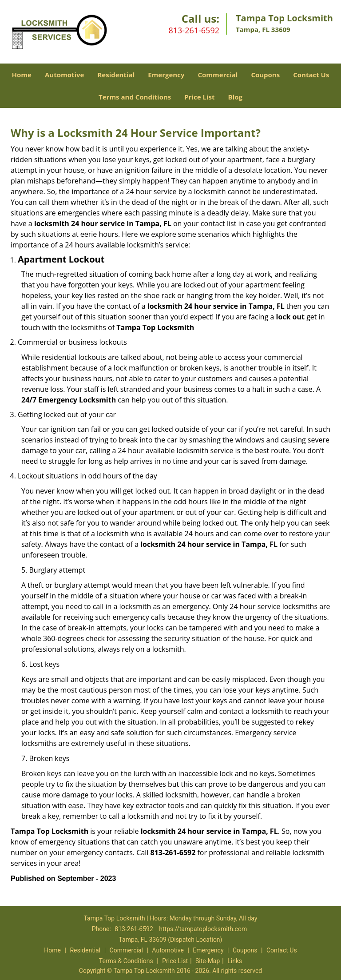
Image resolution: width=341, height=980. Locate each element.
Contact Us (311, 75)
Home (22, 75)
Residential (116, 75)
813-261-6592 (194, 30)
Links (235, 961)
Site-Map (208, 961)
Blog (235, 97)
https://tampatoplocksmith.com (203, 929)
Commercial (218, 75)
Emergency (166, 75)
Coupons (265, 75)
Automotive (65, 75)
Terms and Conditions (135, 97)
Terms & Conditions (126, 961)
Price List (199, 97)
